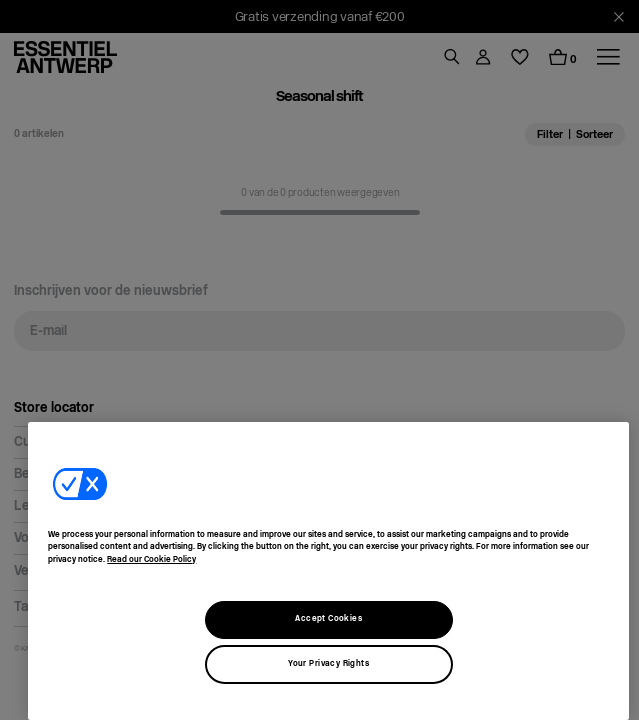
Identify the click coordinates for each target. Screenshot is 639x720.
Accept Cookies (328, 619)
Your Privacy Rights (328, 664)
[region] (328, 571)
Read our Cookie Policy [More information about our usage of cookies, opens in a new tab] (151, 560)
